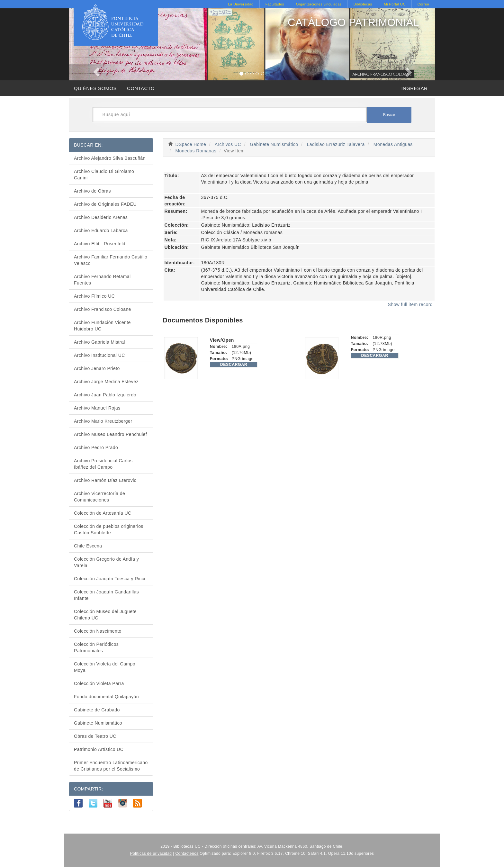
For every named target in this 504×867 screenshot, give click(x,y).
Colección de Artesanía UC (103, 513)
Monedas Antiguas (393, 144)
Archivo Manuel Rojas (97, 408)
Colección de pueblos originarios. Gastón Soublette (109, 529)
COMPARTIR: (89, 789)
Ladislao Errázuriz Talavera (336, 144)
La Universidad (241, 4)
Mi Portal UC (395, 4)
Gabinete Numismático (274, 144)
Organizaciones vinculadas (319, 4)
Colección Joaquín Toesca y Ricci (110, 579)
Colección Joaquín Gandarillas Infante (106, 595)
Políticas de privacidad (151, 853)
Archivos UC (228, 144)
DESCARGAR (234, 365)
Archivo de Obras (92, 191)
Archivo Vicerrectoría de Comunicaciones (99, 497)
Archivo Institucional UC (99, 355)
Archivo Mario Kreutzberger (103, 421)
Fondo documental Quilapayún (106, 697)
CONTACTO (141, 88)
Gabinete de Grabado (97, 710)
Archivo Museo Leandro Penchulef (110, 434)
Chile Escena (88, 546)
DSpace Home (191, 144)
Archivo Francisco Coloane (103, 309)
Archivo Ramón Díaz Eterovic (105, 480)
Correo (423, 4)
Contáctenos (187, 853)
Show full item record (410, 304)
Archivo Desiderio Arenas (101, 217)
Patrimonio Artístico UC (99, 749)
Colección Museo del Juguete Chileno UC (105, 615)
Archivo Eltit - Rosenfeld (100, 244)
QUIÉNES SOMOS (95, 88)
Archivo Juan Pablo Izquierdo (105, 395)
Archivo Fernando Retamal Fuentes (102, 280)
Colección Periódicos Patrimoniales (96, 647)
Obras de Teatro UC (95, 736)
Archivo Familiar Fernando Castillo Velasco (111, 260)
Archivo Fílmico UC (94, 296)
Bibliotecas (363, 4)
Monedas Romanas (196, 151)
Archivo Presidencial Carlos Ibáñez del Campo (103, 464)
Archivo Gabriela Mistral (99, 342)
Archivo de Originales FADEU (105, 204)
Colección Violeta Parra (99, 683)
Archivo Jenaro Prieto (97, 368)
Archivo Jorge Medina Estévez (106, 382)
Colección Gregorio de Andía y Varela (106, 562)
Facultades (275, 4)
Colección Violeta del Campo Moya (105, 667)
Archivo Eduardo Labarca (101, 230)
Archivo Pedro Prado (96, 447)
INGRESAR (414, 88)
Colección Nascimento (98, 631)
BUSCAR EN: (88, 145)
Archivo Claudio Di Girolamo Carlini (104, 175)
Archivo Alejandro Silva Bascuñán (110, 158)
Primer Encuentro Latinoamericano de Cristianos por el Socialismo (111, 766)
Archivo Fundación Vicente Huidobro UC (102, 326)
